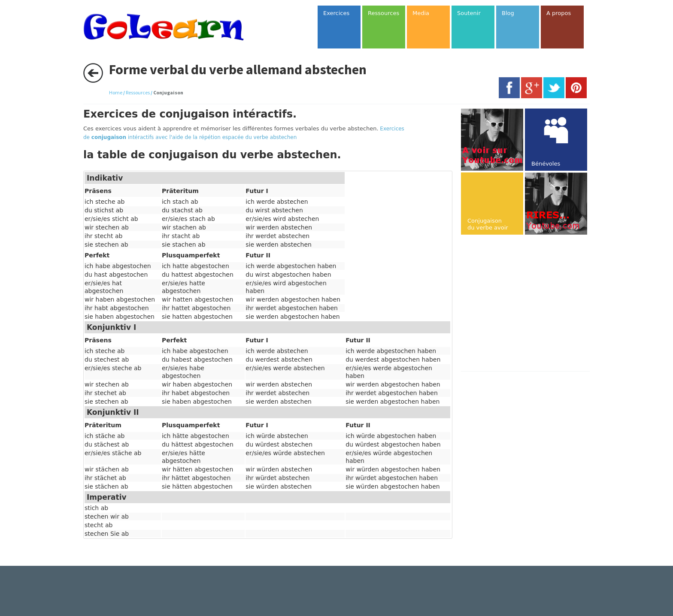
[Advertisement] (533, 304)
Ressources (138, 92)
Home (116, 92)
